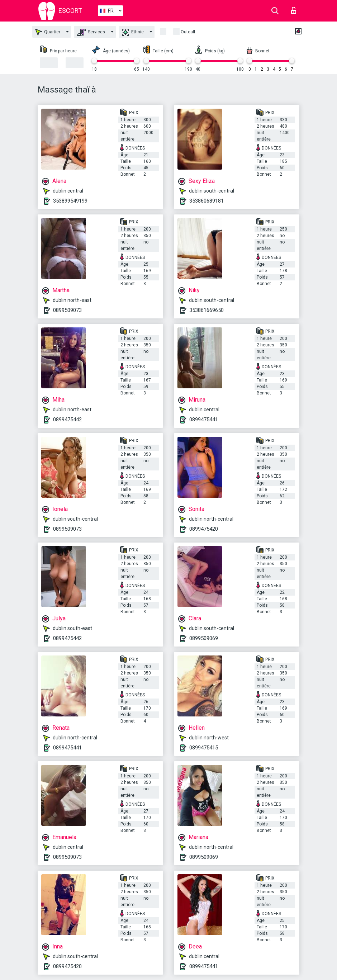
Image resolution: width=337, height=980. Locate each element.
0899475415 (204, 748)
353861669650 (207, 310)
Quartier (48, 32)
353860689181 (207, 201)
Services (91, 32)
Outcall (188, 32)
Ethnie (133, 32)
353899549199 (70, 201)
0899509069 (204, 638)
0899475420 (204, 529)
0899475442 (67, 420)
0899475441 (204, 420)
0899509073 (67, 310)
